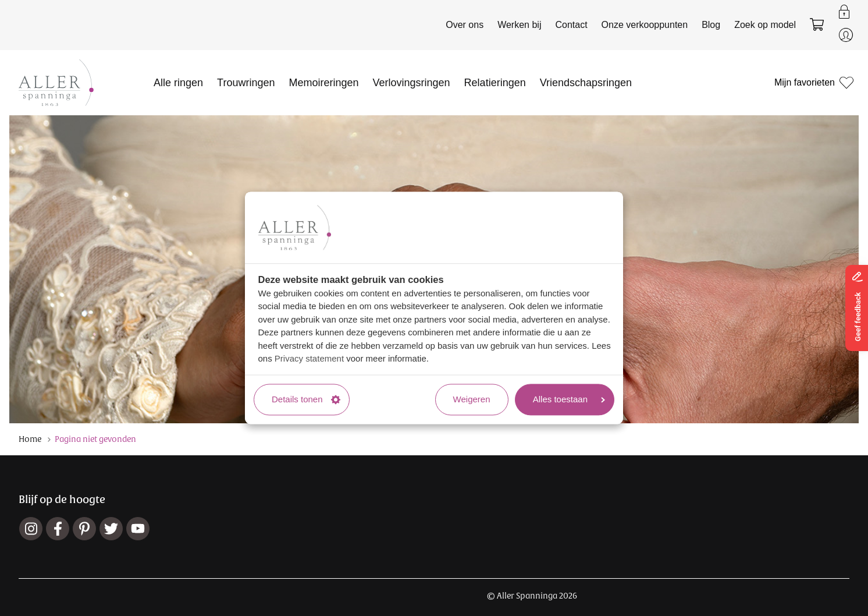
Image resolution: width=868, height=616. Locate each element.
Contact (571, 25)
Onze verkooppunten (645, 25)
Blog (711, 25)
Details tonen (306, 399)
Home (30, 439)
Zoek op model (765, 25)
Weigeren (472, 399)
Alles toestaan (569, 399)
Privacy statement (309, 359)
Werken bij (519, 25)
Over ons (465, 25)
